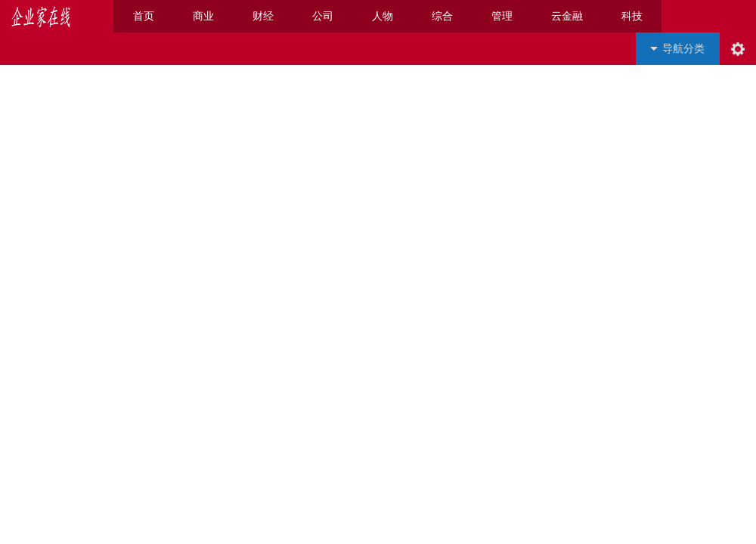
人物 (383, 16)
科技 (632, 16)
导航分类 (683, 49)
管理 (502, 16)
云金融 (567, 16)
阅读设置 (738, 49)
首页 (144, 16)
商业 (203, 16)
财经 (263, 16)
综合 (442, 16)
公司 (323, 16)
